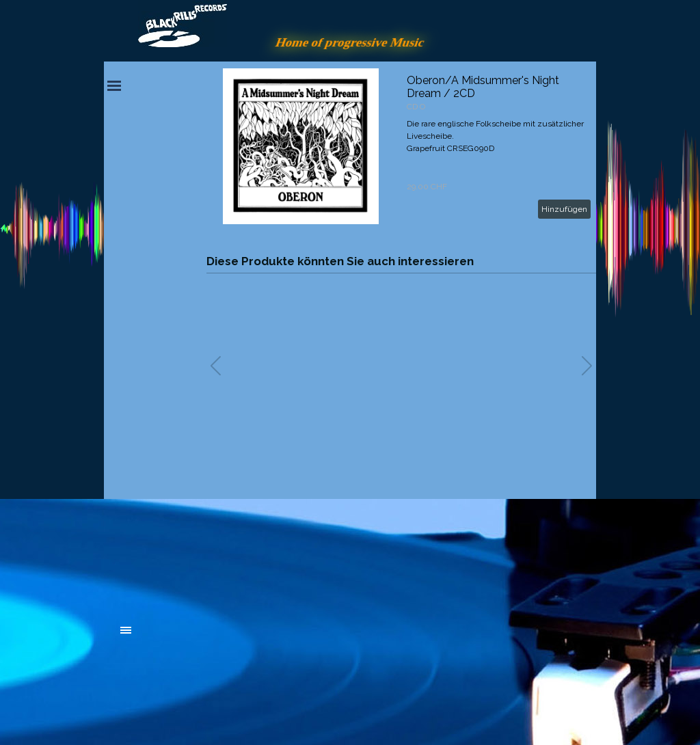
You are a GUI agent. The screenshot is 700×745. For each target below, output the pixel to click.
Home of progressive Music (350, 42)
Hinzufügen (564, 209)
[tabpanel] (224, 555)
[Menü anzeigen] (114, 85)
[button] (587, 366)
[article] (401, 146)
